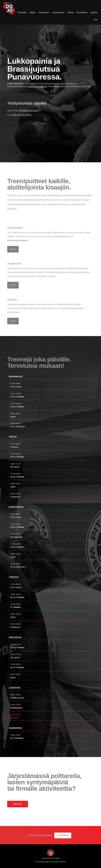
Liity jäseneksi (63, 835)
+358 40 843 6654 (21, 115)
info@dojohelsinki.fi (29, 110)
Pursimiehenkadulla (37, 86)
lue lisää (13, 250)
